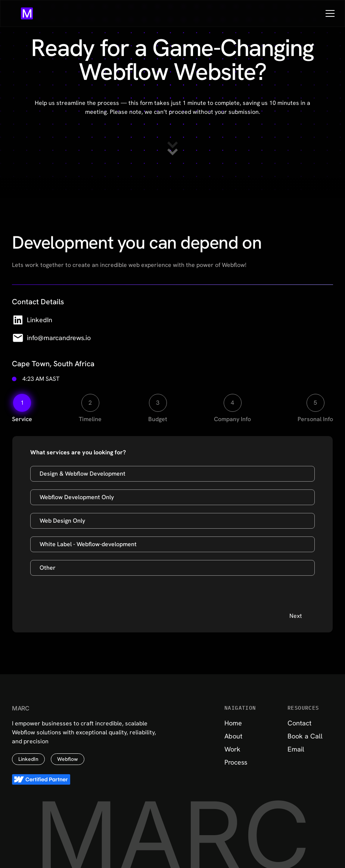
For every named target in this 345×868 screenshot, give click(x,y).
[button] (329, 13)
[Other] (172, 568)
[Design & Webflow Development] (172, 474)
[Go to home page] (27, 13)
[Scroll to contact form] (172, 148)
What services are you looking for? (78, 452)
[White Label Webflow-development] (172, 544)
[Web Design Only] (172, 521)
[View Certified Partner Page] (41, 779)
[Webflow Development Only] (172, 497)
